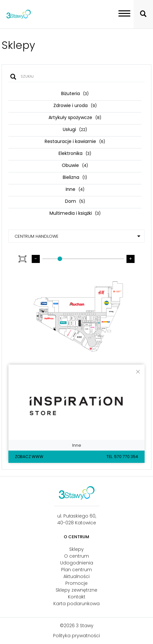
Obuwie (75, 165)
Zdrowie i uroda (75, 105)
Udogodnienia (77, 563)
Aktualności (76, 576)
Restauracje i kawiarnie (75, 141)
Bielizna (75, 177)
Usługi (75, 129)
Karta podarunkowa (76, 604)
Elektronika (75, 153)
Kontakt (77, 597)
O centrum (76, 556)
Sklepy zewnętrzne (76, 590)
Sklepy (76, 549)
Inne (75, 189)
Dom (75, 201)
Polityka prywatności (76, 636)
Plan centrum (76, 570)
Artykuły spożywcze (75, 117)
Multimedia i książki (75, 213)
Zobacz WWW (29, 457)
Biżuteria (75, 93)
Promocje (76, 583)
